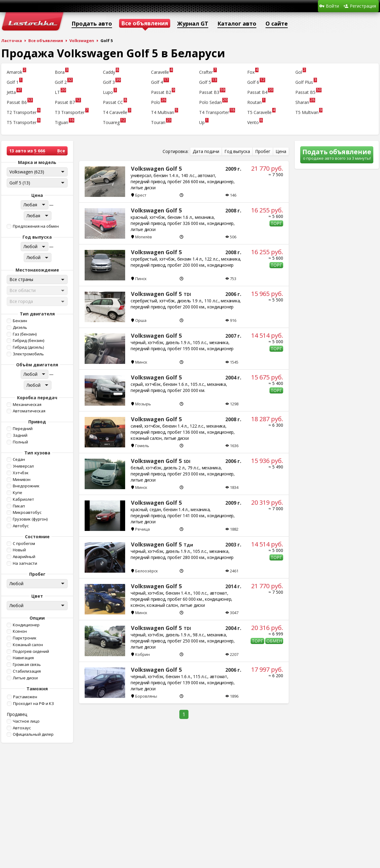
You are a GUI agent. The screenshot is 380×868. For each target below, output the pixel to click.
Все (61, 151)
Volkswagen (82, 41)
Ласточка (12, 41)
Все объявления (46, 41)
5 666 (40, 151)
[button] (37, 226)
